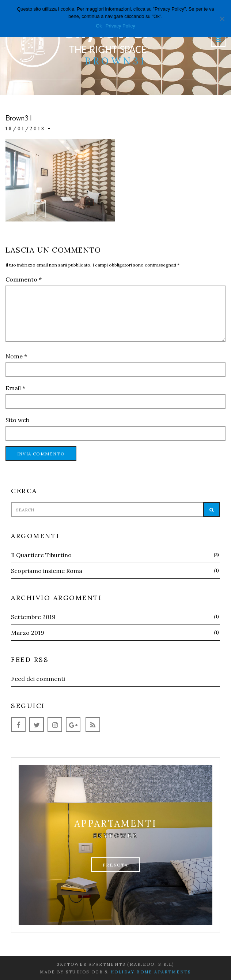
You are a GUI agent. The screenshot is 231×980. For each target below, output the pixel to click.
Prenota (115, 865)
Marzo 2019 (28, 633)
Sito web (17, 420)
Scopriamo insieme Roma (47, 571)
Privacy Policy (120, 26)
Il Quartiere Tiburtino (41, 555)
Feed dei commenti (38, 679)
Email (15, 388)
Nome (16, 356)
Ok (99, 26)
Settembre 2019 (33, 617)
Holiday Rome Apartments (151, 972)
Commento (24, 279)
